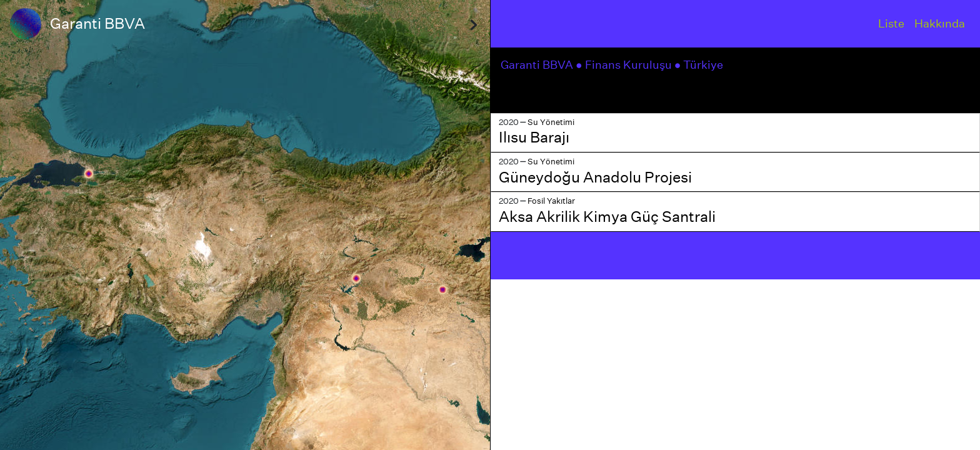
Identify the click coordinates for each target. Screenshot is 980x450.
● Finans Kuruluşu (625, 65)
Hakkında (940, 23)
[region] (245, 225)
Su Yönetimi (551, 122)
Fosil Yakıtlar (551, 201)
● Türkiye (700, 65)
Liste (891, 23)
